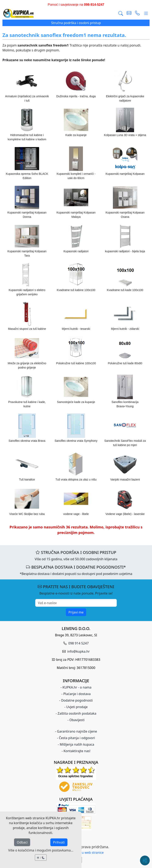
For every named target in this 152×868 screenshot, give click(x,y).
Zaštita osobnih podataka (77, 713)
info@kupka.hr (78, 651)
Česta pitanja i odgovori (77, 738)
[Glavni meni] (146, 13)
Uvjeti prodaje (77, 707)
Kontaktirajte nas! (77, 751)
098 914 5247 (78, 643)
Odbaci (22, 842)
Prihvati (59, 842)
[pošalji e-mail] (129, 13)
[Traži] (121, 13)
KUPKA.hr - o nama (77, 687)
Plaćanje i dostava (77, 694)
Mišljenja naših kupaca (77, 744)
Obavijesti (77, 720)
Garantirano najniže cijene (77, 731)
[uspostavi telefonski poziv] (137, 13)
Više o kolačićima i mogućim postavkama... (41, 850)
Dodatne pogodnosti (77, 700)
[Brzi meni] (145, 860)
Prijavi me (76, 612)
